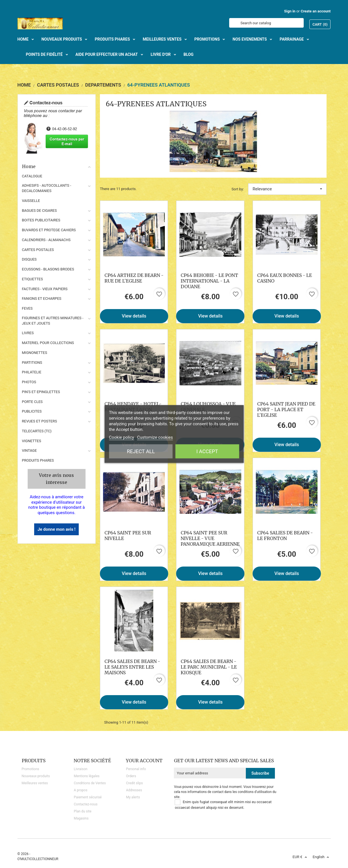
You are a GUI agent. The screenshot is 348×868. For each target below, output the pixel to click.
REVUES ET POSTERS (40, 421)
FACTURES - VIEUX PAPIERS (45, 289)
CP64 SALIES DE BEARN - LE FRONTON (285, 536)
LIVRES (28, 333)
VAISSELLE (31, 201)
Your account (144, 761)
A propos (80, 790)
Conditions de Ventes (90, 783)
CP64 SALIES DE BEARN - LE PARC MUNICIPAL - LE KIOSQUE (209, 667)
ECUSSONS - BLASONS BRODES (48, 269)
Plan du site (82, 811)
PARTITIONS (32, 363)
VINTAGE (29, 450)
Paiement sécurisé (88, 797)
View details (134, 316)
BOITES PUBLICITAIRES (41, 220)
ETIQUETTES (32, 279)
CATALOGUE (32, 176)
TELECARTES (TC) (37, 431)
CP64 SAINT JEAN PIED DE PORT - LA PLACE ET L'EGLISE (286, 409)
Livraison (80, 769)
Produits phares (38, 460)
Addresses (134, 790)
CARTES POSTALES (38, 250)
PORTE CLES (32, 402)
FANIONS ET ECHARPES (42, 298)
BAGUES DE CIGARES (40, 211)
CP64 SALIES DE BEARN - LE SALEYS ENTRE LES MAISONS (132, 667)
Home (57, 166)
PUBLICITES (32, 411)
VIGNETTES (32, 441)
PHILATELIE (32, 372)
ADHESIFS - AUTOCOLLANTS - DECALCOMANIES (47, 188)
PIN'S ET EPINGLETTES (41, 392)
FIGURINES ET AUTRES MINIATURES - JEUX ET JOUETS (53, 321)
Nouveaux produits (36, 776)
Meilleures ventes (35, 783)
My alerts (133, 797)
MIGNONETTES (35, 353)
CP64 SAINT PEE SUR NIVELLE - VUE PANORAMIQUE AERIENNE (210, 538)
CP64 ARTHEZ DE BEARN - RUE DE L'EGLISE (134, 278)
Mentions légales (87, 776)
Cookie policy (122, 437)
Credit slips (134, 783)
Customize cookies (155, 437)
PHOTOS (29, 382)
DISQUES (29, 259)
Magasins (81, 818)
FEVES (27, 308)
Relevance (287, 189)
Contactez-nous (86, 804)
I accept (207, 451)
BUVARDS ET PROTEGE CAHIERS (49, 230)
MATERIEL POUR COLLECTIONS (48, 343)
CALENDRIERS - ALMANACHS (46, 240)
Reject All (141, 451)
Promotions (30, 769)
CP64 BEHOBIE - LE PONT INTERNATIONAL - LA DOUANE (209, 281)
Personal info (136, 769)
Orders (131, 776)
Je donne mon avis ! (56, 529)
